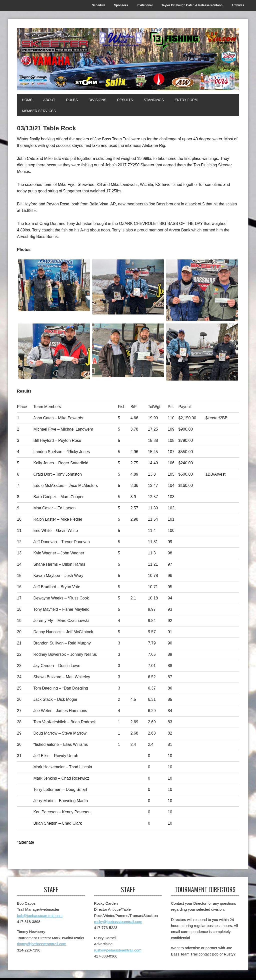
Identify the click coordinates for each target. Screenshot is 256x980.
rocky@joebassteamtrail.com (118, 922)
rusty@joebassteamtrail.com (118, 950)
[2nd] (202, 290)
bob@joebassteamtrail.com (40, 916)
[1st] (54, 285)
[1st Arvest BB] (128, 351)
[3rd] (54, 352)
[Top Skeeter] (202, 352)
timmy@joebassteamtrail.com (42, 944)
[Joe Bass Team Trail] (128, 59)
